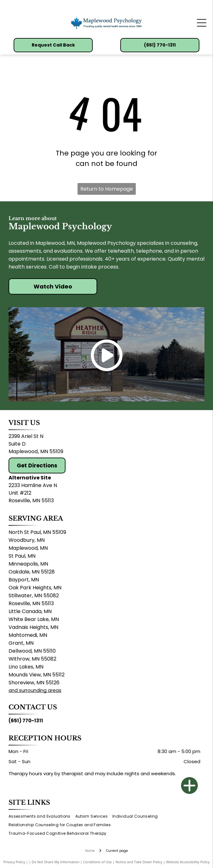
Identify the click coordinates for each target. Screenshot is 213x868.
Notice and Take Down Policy (139, 862)
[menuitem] (42, 817)
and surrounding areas (35, 690)
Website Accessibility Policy (188, 862)
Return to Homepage (107, 189)
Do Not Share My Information (56, 862)
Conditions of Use (98, 862)
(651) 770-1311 (26, 721)
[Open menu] (202, 23)
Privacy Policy (14, 862)
